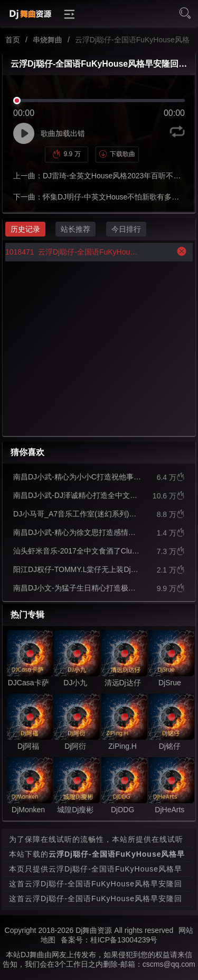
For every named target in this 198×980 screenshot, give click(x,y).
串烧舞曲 (48, 40)
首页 (13, 40)
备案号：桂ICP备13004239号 (109, 940)
